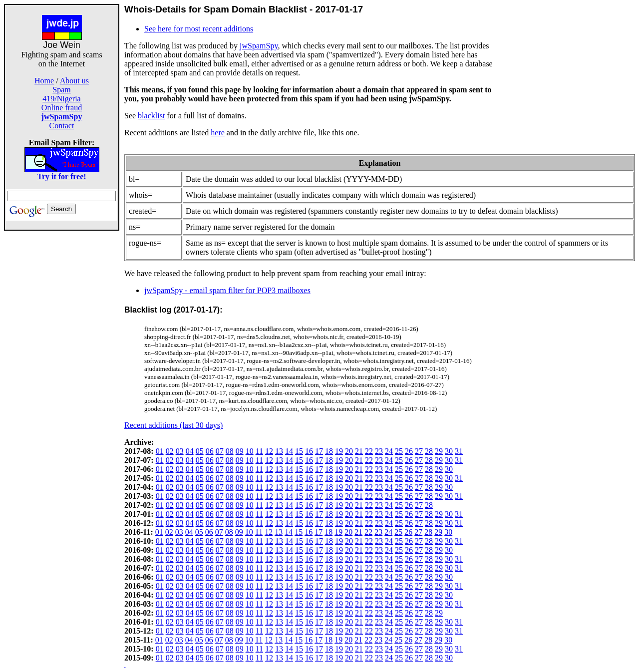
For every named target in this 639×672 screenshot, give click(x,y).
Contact (62, 126)
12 (269, 451)
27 (419, 451)
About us (74, 81)
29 (439, 451)
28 (429, 451)
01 (160, 451)
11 (259, 451)
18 (329, 451)
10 (250, 451)
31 (459, 451)
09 (240, 451)
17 (319, 451)
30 (449, 451)
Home (44, 81)
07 (220, 451)
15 (299, 451)
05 (200, 451)
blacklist (151, 116)
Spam (61, 90)
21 (359, 451)
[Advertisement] (62, 380)
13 (279, 451)
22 (369, 451)
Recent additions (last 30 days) (173, 425)
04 (190, 451)
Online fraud (62, 108)
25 (399, 451)
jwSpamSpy (259, 46)
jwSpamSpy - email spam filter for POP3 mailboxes (227, 290)
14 (289, 451)
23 (379, 451)
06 (210, 451)
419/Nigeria (61, 99)
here (218, 133)
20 (349, 451)
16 (309, 451)
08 (230, 451)
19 (339, 451)
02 (170, 451)
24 (389, 451)
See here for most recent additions (199, 29)
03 (180, 451)
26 (409, 451)
